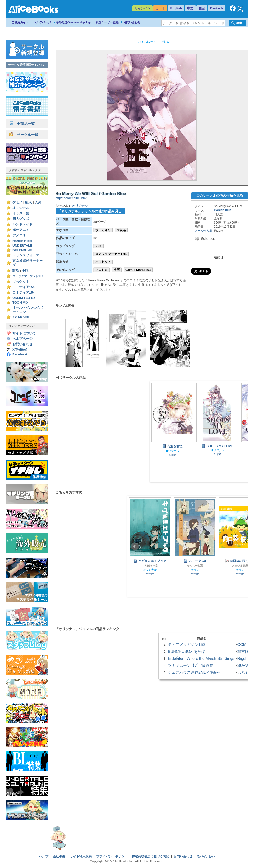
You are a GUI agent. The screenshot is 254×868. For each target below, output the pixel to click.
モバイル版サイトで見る (152, 42)
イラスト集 (21, 213)
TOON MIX (20, 303)
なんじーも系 (195, 566)
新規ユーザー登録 (107, 22)
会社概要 (59, 856)
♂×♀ (99, 246)
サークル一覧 (24, 135)
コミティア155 (24, 287)
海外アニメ (21, 230)
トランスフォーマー (28, 255)
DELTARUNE (22, 250)
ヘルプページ (42, 22)
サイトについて (24, 333)
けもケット (21, 281)
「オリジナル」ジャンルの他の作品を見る (90, 211)
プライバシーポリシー (112, 856)
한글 (202, 8)
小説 (25, 271)
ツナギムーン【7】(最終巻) (191, 665)
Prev (135, 547)
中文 (190, 8)
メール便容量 (203, 231)
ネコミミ (102, 270)
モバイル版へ (206, 856)
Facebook (20, 354)
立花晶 (121, 230)
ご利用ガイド (20, 22)
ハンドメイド (23, 224)
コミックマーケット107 (28, 276)
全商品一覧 (22, 124)
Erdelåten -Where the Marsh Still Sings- (202, 658)
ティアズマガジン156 (186, 644)
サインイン (143, 8)
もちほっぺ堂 (150, 566)
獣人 (28, 202)
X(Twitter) (20, 350)
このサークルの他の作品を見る (220, 195)
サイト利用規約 (81, 856)
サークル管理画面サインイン (27, 65)
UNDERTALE (22, 245)
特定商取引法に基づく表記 (150, 856)
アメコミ (19, 235)
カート (160, 8)
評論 (16, 271)
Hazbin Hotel (22, 241)
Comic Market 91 (138, 270)
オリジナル (21, 208)
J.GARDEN (21, 317)
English (176, 8)
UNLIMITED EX (24, 298)
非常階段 (245, 651)
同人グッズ (21, 219)
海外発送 (73, 22)
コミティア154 (24, 292)
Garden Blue (223, 210)
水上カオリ (103, 230)
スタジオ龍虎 (240, 566)
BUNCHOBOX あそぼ (186, 651)
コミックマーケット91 (111, 254)
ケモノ (17, 202)
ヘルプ (44, 856)
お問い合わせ (132, 22)
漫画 (117, 270)
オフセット (103, 262)
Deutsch (217, 8)
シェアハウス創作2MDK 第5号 (194, 672)
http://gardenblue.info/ (71, 198)
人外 (38, 202)
